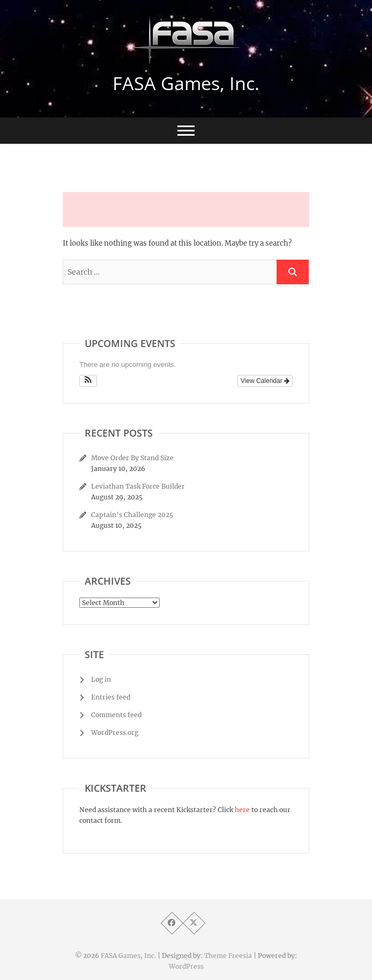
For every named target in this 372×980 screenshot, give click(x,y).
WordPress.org (115, 732)
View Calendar (265, 381)
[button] (88, 381)
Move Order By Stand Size (132, 458)
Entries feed (111, 697)
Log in (101, 679)
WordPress (186, 966)
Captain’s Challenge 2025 (132, 515)
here (242, 810)
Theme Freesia (228, 956)
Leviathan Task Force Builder (138, 486)
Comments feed (116, 715)
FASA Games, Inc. (186, 83)
